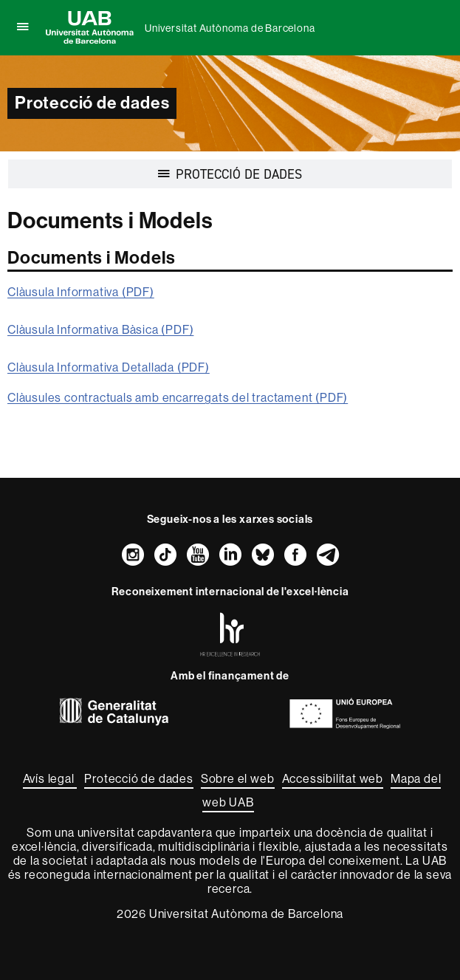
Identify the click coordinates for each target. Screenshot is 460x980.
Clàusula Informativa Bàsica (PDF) (100, 330)
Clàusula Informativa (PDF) (81, 292)
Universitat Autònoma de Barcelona (230, 28)
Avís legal (50, 779)
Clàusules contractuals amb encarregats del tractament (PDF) (178, 398)
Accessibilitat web (333, 779)
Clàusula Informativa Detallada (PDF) (109, 367)
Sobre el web (238, 779)
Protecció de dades (138, 779)
